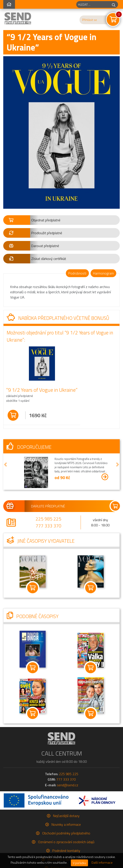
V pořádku (79, 863)
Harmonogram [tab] (103, 273)
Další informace (102, 863)
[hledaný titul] (93, 4)
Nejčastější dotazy (66, 816)
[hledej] (114, 4)
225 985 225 (48, 519)
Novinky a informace (66, 824)
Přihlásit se (90, 20)
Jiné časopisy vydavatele (41, 541)
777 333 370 (48, 526)
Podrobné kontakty (66, 851)
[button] (61, 220)
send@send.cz (68, 785)
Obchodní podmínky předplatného (66, 833)
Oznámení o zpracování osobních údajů (66, 842)
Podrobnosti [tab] (77, 273)
